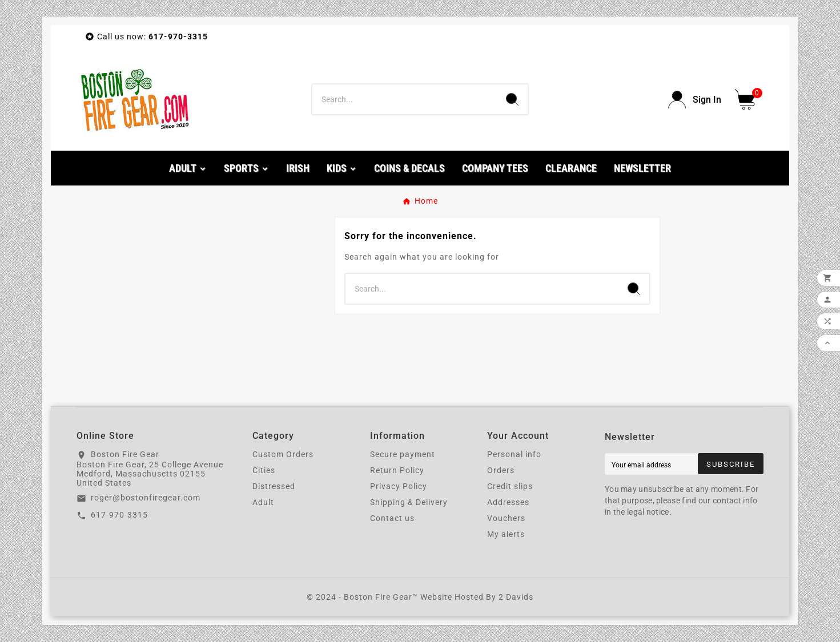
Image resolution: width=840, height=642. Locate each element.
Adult (263, 502)
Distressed (274, 486)
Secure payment (403, 454)
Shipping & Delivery (409, 502)
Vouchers (506, 518)
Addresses (508, 502)
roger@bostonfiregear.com (146, 498)
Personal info (514, 454)
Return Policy (397, 470)
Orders (501, 470)
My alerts (506, 534)
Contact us (392, 518)
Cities (264, 470)
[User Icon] (695, 100)
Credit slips (510, 486)
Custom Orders (283, 454)
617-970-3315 (119, 515)
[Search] (405, 99)
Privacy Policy (399, 486)
